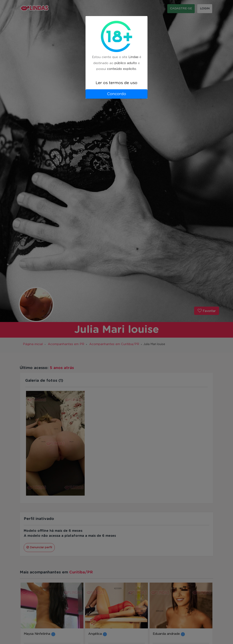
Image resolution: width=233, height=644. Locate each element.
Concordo (116, 94)
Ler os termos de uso (116, 83)
